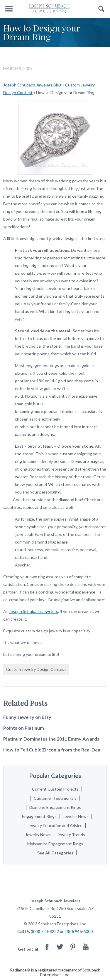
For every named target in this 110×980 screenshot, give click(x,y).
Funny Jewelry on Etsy (27, 717)
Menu (9, 9)
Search (101, 9)
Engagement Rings (39, 816)
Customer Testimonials (55, 798)
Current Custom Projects (55, 789)
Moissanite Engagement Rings (55, 844)
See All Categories (55, 853)
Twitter (60, 947)
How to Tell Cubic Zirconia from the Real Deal (52, 750)
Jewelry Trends (71, 835)
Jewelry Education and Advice (55, 825)
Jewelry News (38, 835)
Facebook (47, 947)
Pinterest (73, 947)
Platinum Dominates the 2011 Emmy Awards (51, 739)
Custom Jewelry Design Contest (36, 669)
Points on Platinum (24, 728)
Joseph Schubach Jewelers (33, 611)
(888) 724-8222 (45, 931)
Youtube (86, 947)
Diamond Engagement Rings (55, 807)
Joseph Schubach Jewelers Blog (32, 85)
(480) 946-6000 (79, 931)
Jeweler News (76, 816)
